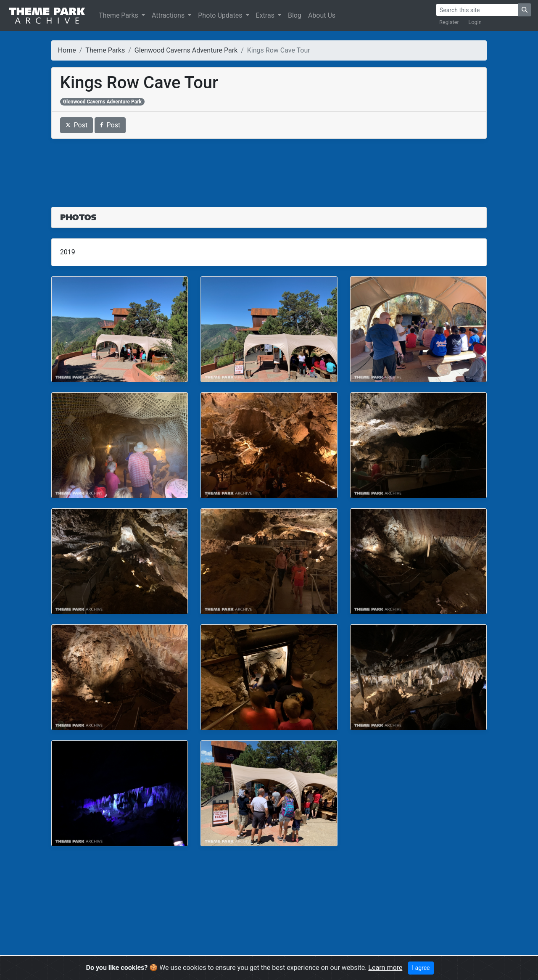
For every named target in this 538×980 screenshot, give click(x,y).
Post (77, 125)
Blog (295, 15)
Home (67, 50)
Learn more (385, 968)
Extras (266, 15)
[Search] (477, 10)
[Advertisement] (269, 168)
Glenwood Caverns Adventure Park (186, 50)
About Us (322, 15)
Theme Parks (119, 15)
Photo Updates (221, 15)
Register (449, 22)
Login (475, 22)
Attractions (169, 15)
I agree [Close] (421, 968)
